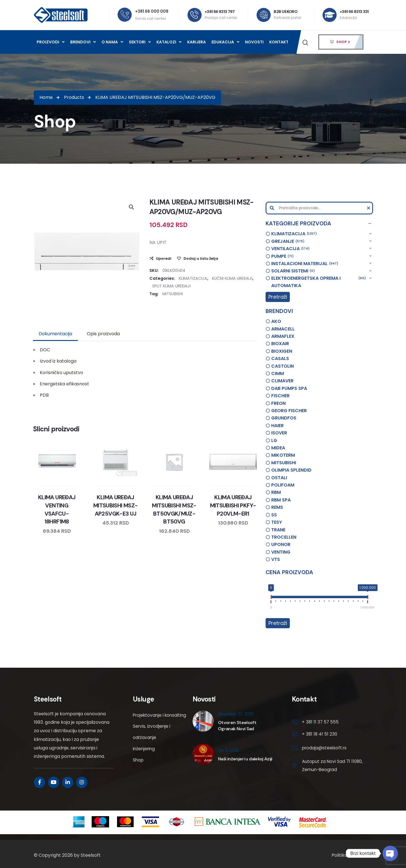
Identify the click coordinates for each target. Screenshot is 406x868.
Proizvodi (51, 42)
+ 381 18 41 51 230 (320, 735)
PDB (44, 395)
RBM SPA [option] (281, 500)
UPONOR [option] (281, 544)
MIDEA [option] (278, 448)
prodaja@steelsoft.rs (325, 749)
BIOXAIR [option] (280, 344)
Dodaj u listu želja (201, 258)
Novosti (254, 42)
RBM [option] (276, 492)
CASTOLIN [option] (283, 366)
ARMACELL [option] (283, 329)
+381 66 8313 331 (355, 12)
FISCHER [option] (280, 396)
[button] (319, 224)
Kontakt (279, 42)
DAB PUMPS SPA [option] (289, 388)
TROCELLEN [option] (284, 537)
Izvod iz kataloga (58, 361)
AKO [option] (276, 321)
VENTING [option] (281, 552)
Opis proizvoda (103, 334)
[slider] (271, 598)
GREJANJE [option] (288, 241)
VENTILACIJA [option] (290, 249)
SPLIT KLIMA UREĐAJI (171, 286)
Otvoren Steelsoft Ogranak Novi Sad (237, 726)
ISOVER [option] (279, 433)
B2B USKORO (286, 12)
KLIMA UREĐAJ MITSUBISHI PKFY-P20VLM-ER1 (233, 505)
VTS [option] (276, 559)
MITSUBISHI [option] (284, 463)
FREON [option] (278, 403)
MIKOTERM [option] (283, 455)
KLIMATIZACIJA (193, 278)
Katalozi (169, 42)
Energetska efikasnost (64, 384)
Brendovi (83, 42)
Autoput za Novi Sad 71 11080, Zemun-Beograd (327, 767)
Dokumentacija (55, 334)
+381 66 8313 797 (220, 12)
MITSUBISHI (173, 294)
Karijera (197, 42)
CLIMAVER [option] (282, 381)
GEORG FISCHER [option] (289, 411)
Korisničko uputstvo (61, 373)
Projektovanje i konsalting (149, 721)
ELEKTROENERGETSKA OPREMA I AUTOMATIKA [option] (319, 282)
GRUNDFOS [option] (284, 418)
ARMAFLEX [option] (283, 336)
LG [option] (274, 440)
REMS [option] (277, 507)
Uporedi (164, 258)
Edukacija (225, 42)
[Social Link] (39, 782)
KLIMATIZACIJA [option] (294, 234)
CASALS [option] (280, 358)
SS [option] (274, 515)
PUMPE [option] (283, 256)
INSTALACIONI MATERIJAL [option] (305, 264)
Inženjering (145, 760)
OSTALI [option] (279, 478)
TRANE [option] (278, 530)
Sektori (140, 42)
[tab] (55, 334)
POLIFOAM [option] (283, 485)
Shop (138, 772)
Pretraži (278, 297)
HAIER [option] (277, 426)
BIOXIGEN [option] (282, 351)
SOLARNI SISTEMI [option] (293, 271)
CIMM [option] (278, 373)
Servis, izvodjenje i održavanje (152, 743)
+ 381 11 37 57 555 (321, 722)
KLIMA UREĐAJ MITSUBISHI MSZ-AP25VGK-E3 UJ (115, 505)
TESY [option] (277, 522)
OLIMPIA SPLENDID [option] (291, 470)
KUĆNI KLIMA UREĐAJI (232, 278)
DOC (45, 350)
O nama (112, 42)
